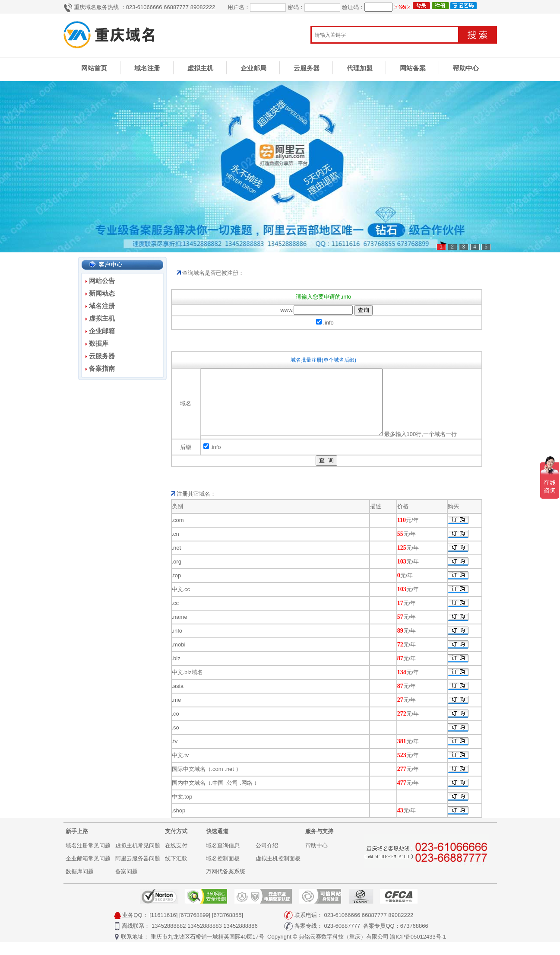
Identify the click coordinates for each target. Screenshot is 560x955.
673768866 (414, 939)
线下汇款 (176, 871)
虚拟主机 (200, 68)
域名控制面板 (223, 871)
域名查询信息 (223, 858)
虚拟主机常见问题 (138, 858)
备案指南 (102, 368)
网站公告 (102, 281)
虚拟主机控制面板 (278, 871)
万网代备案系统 (226, 884)
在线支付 (176, 858)
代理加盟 (360, 68)
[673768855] (228, 928)
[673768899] (195, 928)
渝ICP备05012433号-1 (418, 950)
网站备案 (413, 68)
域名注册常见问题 (88, 858)
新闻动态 (102, 293)
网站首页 (94, 68)
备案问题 (127, 884)
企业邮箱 (102, 331)
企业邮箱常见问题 (88, 871)
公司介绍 (267, 858)
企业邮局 (253, 68)
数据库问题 (80, 884)
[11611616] (163, 928)
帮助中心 (466, 68)
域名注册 (147, 68)
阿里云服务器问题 (138, 871)
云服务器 (307, 68)
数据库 (99, 343)
